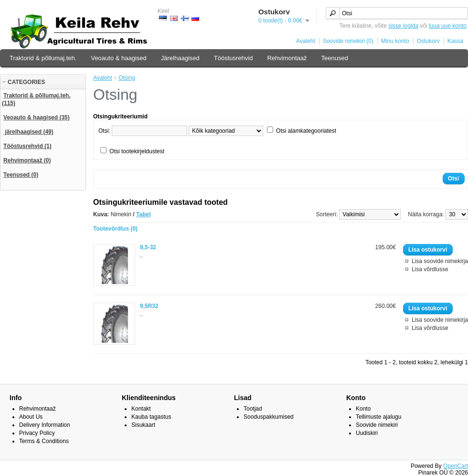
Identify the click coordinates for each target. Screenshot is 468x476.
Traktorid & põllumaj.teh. (43, 58)
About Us (31, 417)
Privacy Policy (37, 433)
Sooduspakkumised (269, 417)
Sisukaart (143, 425)
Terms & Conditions (44, 441)
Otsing (127, 78)
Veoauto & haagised (118, 58)
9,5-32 (148, 247)
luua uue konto (448, 26)
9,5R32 (149, 306)
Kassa (455, 41)
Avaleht (306, 41)
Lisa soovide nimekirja (440, 261)
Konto (363, 409)
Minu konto (395, 41)
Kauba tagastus (151, 417)
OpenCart (456, 466)
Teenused (335, 58)
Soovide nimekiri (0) (348, 41)
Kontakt (141, 409)
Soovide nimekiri (377, 425)
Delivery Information (45, 425)
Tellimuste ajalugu (378, 417)
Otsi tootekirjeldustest (137, 151)
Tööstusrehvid (234, 58)
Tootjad (253, 409)
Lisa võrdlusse (430, 269)
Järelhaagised (180, 58)
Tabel (143, 214)
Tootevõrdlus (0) (115, 229)
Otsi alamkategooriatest (306, 131)
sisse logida (403, 26)
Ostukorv (428, 41)
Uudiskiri (367, 433)
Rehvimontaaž (287, 58)
